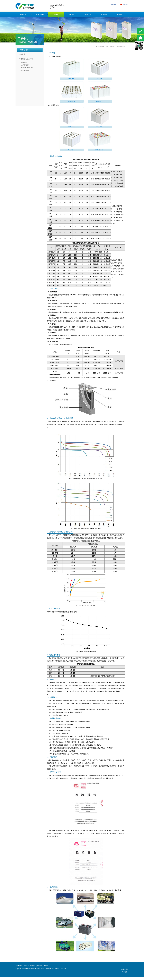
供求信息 (40, 966)
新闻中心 (72, 14)
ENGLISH (125, 4)
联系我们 (120, 14)
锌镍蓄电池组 (121, 47)
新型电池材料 (25, 70)
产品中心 (56, 14)
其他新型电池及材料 (26, 59)
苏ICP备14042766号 (61, 969)
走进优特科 (40, 14)
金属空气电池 (25, 65)
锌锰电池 (24, 62)
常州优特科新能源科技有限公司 (40, 5)
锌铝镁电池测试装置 (27, 68)
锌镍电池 (22, 54)
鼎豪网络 (126, 969)
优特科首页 (24, 14)
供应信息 (88, 14)
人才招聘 (104, 14)
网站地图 (114, 4)
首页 (107, 47)
